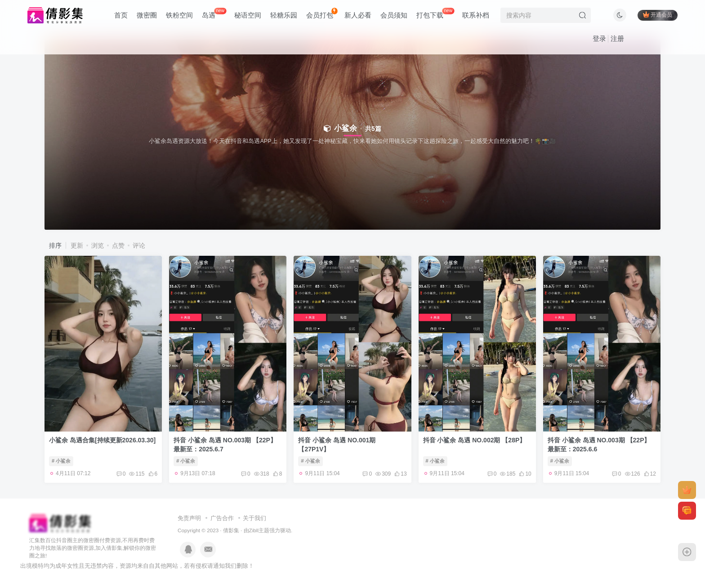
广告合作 (222, 518)
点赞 (118, 245)
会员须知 (394, 15)
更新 (77, 245)
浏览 (98, 245)
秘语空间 (248, 15)
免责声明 (189, 518)
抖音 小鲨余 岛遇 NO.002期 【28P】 (475, 440)
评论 (139, 245)
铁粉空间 (179, 15)
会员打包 (322, 13)
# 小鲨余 (61, 461)
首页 (121, 15)
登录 (599, 38)
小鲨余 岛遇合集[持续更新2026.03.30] (102, 440)
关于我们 (254, 518)
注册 (617, 38)
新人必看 (358, 15)
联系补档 (476, 15)
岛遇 (214, 13)
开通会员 (658, 15)
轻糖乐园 (284, 15)
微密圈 (147, 15)
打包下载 (435, 13)
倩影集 (231, 530)
